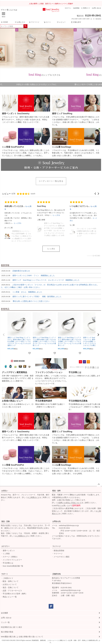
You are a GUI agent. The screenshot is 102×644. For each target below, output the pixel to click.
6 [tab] (52, 89)
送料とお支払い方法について (70, 503)
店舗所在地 (56, 574)
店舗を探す (76, 22)
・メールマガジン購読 (61, 557)
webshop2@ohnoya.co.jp (69, 525)
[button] (95, 194)
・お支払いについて (9, 584)
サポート (5, 574)
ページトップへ (99, 484)
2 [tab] (45, 89)
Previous (3, 59)
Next (99, 59)
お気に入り (20, 22)
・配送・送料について (10, 581)
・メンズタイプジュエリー (11, 560)
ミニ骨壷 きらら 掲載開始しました (22, 292)
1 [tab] (44, 89)
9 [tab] (57, 89)
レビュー (61, 22)
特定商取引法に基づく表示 (11, 627)
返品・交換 (5, 521)
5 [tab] (50, 89)
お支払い (5, 491)
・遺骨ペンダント (8, 551)
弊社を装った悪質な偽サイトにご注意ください (25, 301)
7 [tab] (54, 89)
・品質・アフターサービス (11, 591)
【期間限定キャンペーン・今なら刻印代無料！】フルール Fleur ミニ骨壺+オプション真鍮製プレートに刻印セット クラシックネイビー (22, 236)
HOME (4, 22)
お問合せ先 (56, 521)
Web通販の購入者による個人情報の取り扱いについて (22, 637)
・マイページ (57, 554)
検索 (25, 26)
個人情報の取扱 (7, 632)
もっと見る (51, 249)
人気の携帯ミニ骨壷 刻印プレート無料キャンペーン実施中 (51, 4)
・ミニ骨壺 (5, 554)
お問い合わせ (97, 8)
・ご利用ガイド (7, 578)
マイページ (34, 22)
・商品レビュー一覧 (9, 597)
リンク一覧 (5, 622)
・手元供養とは (7, 563)
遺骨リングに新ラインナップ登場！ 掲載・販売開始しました (31, 296)
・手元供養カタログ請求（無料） (14, 594)
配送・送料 (56, 491)
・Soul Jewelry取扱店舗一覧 (12, 566)
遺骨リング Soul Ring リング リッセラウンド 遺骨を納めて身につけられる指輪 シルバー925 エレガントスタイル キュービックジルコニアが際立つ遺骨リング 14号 (54, 229)
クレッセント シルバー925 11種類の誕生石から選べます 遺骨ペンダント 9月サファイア (87, 232)
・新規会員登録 (58, 551)
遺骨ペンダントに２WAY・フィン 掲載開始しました (28, 275)
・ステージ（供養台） (10, 557)
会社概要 (4, 613)
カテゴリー (5, 546)
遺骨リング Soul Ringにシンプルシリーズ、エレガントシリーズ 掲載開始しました (40, 280)
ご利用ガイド (86, 8)
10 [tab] (58, 89)
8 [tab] (55, 89)
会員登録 (77, 8)
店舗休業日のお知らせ (15, 271)
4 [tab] (49, 89)
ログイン (69, 8)
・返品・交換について (10, 587)
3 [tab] (47, 89)
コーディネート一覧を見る (51, 181)
